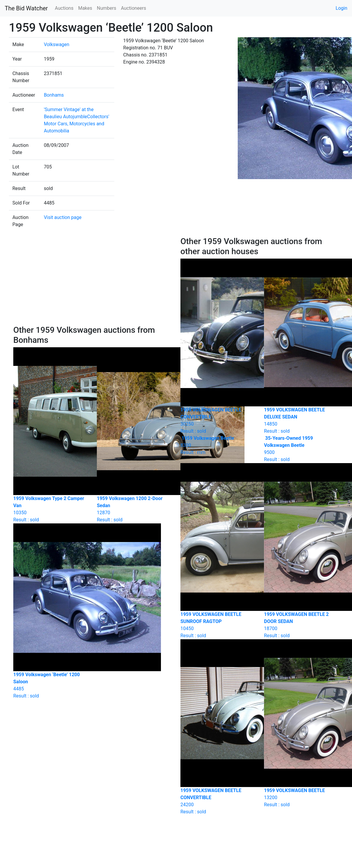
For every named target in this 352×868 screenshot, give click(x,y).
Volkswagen (56, 44)
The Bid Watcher (26, 8)
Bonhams (54, 95)
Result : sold (301, 449)
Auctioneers (133, 8)
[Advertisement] (93, 281)
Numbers (106, 8)
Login (342, 8)
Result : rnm (218, 445)
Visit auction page (63, 217)
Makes (85, 8)
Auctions (64, 8)
